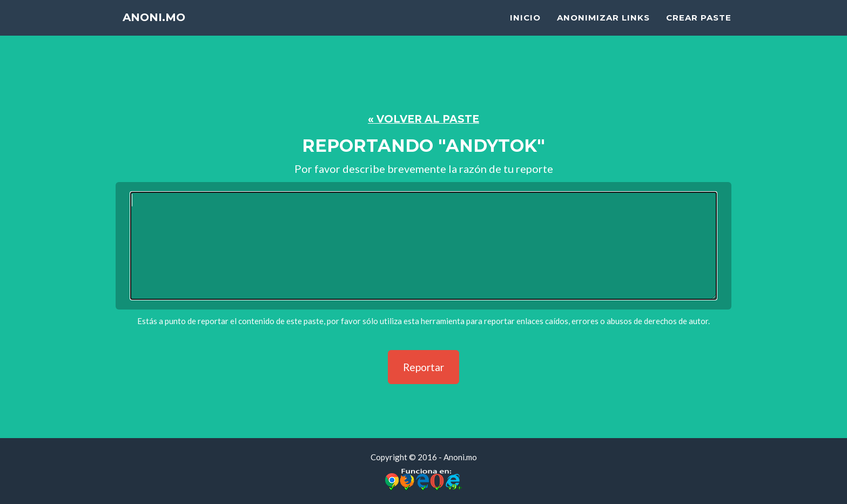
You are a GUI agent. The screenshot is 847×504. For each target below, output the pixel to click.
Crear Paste (699, 30)
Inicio (525, 30)
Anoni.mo (160, 32)
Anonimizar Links (603, 30)
